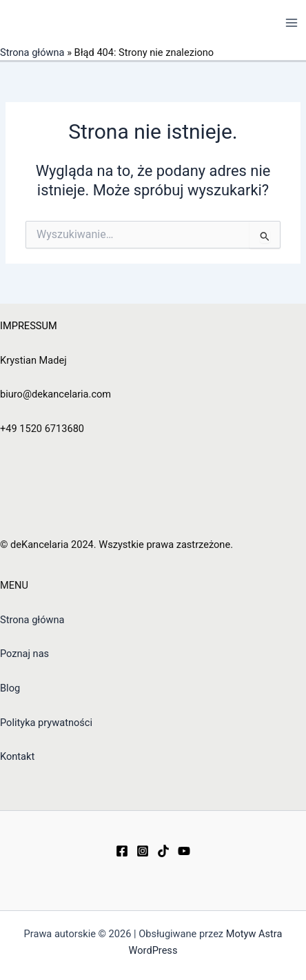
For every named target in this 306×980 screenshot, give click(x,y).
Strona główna (32, 52)
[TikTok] (163, 851)
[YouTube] (184, 851)
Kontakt (17, 756)
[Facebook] (122, 851)
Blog (10, 688)
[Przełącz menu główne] (292, 23)
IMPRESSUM (29, 326)
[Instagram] (143, 851)
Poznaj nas (24, 654)
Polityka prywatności (46, 723)
